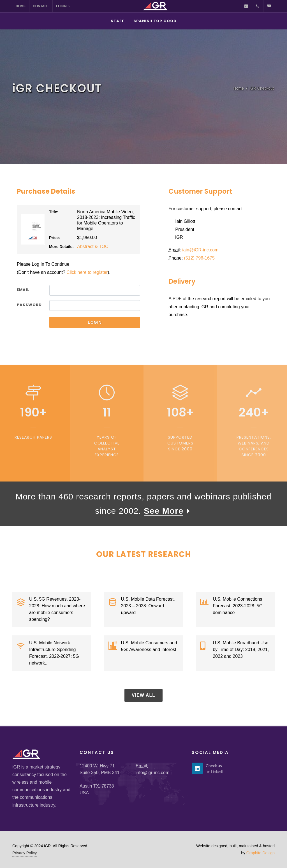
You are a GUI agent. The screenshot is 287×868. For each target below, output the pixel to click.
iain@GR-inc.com (200, 250)
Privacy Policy (25, 853)
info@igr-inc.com (152, 773)
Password (29, 305)
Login (63, 6)
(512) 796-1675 (199, 258)
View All (143, 695)
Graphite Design (261, 853)
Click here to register (87, 272)
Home (21, 6)
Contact (41, 6)
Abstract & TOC (93, 246)
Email (23, 290)
